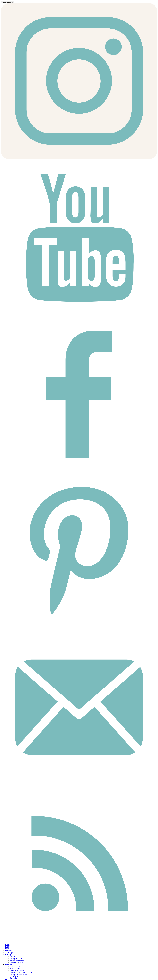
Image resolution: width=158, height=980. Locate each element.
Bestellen (9, 964)
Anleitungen (10, 953)
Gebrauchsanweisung (17, 960)
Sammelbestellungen (17, 970)
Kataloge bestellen (16, 958)
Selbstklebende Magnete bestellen (21, 972)
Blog (7, 947)
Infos (7, 949)
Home (7, 945)
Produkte (8, 951)
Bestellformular (15, 968)
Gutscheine (14, 978)
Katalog (8, 955)
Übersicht (13, 957)
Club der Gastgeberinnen (18, 974)
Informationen (15, 966)
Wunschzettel (14, 976)
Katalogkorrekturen (16, 962)
